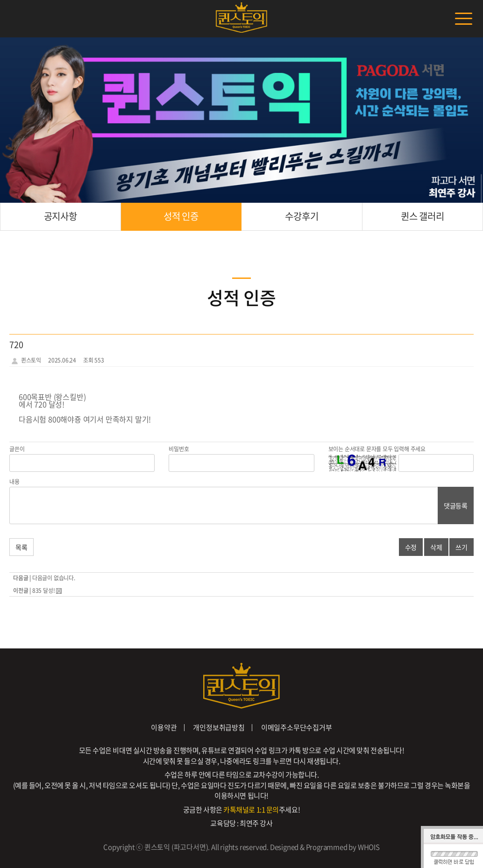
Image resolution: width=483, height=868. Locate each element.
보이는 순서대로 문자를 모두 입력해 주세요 (377, 449)
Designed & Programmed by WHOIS (325, 847)
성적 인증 (181, 216)
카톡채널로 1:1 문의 (251, 810)
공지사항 (60, 216)
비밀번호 (179, 449)
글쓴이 (17, 449)
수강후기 (302, 216)
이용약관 (164, 727)
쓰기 (462, 547)
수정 (411, 547)
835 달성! (44, 591)
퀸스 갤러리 (423, 216)
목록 (21, 547)
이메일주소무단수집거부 (297, 727)
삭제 (436, 547)
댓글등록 (456, 505)
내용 (14, 482)
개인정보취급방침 (219, 727)
